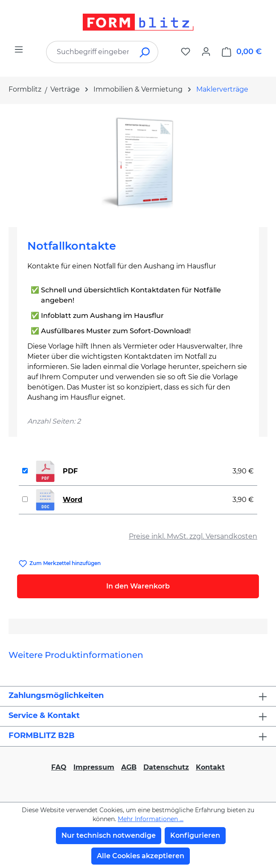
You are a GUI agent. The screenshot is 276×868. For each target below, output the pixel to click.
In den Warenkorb (138, 586)
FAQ (59, 767)
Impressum (94, 767)
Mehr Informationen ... (151, 819)
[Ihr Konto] (206, 52)
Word (73, 500)
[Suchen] (145, 52)
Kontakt (210, 767)
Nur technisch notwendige (109, 835)
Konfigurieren (195, 835)
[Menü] (19, 49)
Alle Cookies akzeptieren (141, 856)
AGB (129, 767)
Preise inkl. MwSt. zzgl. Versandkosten (193, 536)
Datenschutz (166, 767)
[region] (138, 162)
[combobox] (89, 52)
